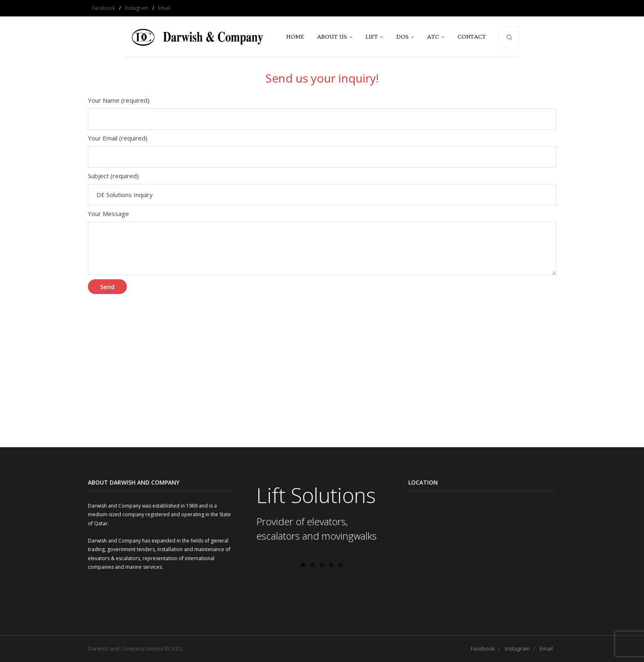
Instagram (137, 8)
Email (164, 8)
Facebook (103, 8)
